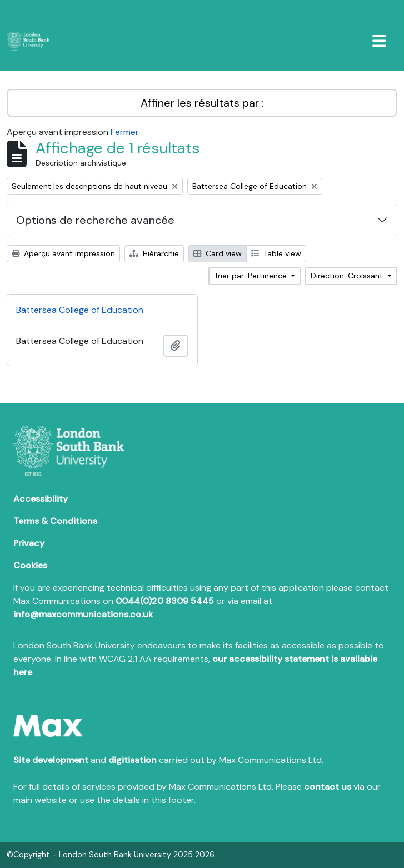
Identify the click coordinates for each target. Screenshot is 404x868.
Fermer (125, 132)
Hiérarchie (154, 253)
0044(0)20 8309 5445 (165, 601)
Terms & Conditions (55, 521)
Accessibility (41, 499)
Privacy (29, 543)
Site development (51, 760)
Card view (218, 253)
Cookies (30, 565)
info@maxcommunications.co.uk (83, 614)
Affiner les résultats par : (202, 103)
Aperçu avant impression (63, 253)
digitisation (133, 760)
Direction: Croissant (348, 276)
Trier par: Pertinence (251, 276)
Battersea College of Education (80, 310)
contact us (328, 787)
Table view (276, 253)
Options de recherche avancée (95, 220)
